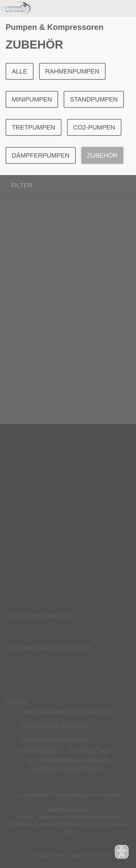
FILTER (16, 185)
